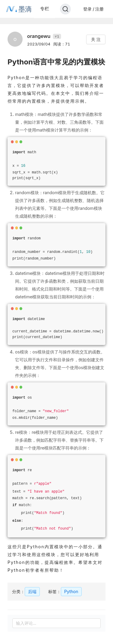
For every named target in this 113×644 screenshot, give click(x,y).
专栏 (45, 9)
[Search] (65, 9)
